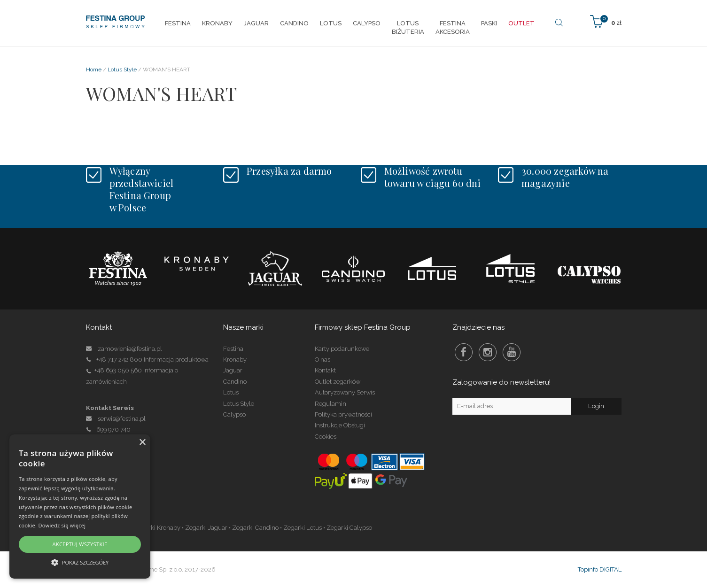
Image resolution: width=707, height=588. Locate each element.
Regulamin (330, 404)
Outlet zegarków (338, 382)
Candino (235, 382)
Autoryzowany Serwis (345, 392)
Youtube (512, 352)
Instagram (488, 352)
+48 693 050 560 (118, 370)
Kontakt (325, 370)
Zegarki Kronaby (157, 528)
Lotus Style (122, 70)
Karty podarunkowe (342, 349)
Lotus (231, 392)
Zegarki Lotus (303, 528)
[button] (80, 562)
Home (94, 70)
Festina (233, 349)
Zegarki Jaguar (206, 528)
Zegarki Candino (255, 528)
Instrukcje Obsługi (340, 425)
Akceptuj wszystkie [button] (80, 544)
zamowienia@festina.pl (130, 349)
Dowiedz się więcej (62, 525)
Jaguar (233, 370)
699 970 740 (108, 429)
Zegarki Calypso (349, 528)
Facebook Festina (464, 352)
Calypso (234, 414)
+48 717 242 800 (119, 360)
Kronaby (235, 360)
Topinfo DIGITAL (600, 569)
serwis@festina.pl (122, 419)
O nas (322, 360)
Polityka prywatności (343, 414)
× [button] (142, 443)
